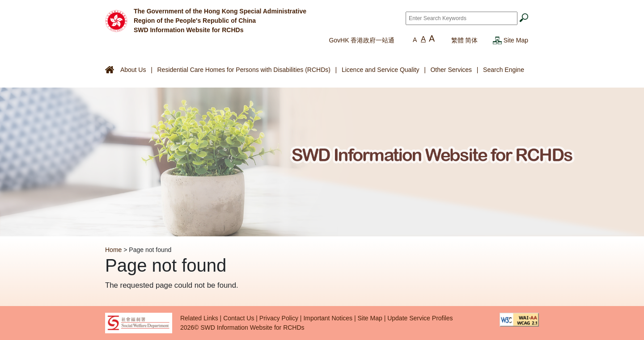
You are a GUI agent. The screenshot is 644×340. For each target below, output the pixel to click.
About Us (133, 70)
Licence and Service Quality (381, 70)
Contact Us (239, 318)
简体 (471, 40)
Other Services (451, 70)
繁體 (458, 40)
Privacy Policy (279, 318)
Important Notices (328, 318)
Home (113, 250)
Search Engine (504, 70)
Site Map (516, 40)
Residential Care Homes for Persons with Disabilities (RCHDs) (244, 70)
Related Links (199, 318)
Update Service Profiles (420, 318)
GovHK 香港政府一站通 (362, 40)
